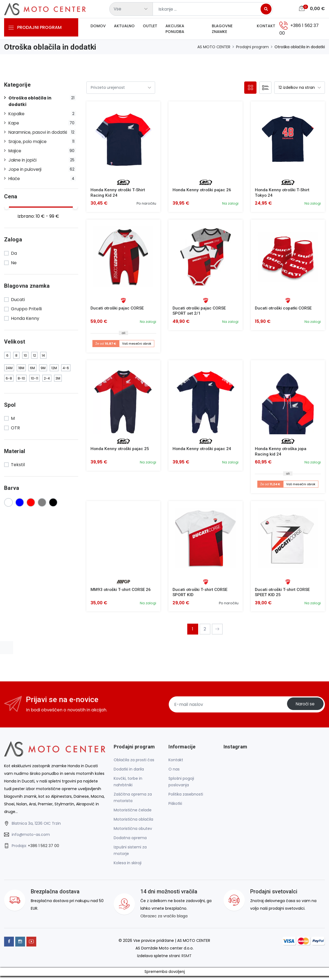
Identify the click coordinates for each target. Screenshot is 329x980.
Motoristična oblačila (133, 823)
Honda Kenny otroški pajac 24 (202, 452)
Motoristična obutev (133, 833)
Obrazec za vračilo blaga (164, 920)
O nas (174, 773)
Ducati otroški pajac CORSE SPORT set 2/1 (200, 313)
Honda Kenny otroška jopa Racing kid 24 (281, 454)
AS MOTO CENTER (214, 49)
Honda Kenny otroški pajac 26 (202, 192)
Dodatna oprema (130, 842)
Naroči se (304, 709)
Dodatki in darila (129, 773)
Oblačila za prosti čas (134, 764)
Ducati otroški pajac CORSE (118, 310)
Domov (98, 27)
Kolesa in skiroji (128, 867)
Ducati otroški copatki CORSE (284, 310)
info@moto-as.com (31, 839)
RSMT (187, 960)
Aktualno (124, 27)
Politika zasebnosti (186, 798)
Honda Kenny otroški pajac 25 (120, 452)
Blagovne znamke (222, 30)
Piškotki (175, 808)
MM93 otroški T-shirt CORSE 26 (122, 593)
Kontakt (266, 27)
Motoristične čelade (133, 814)
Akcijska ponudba (175, 30)
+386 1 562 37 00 (43, 850)
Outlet (150, 27)
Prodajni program (252, 49)
